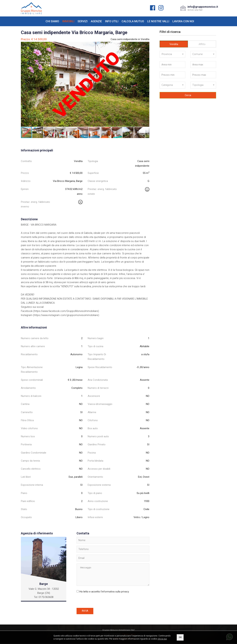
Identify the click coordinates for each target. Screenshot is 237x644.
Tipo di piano (95, 493)
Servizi (83, 21)
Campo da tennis (30, 461)
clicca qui (162, 639)
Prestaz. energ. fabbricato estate (102, 191)
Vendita (174, 44)
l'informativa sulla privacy (115, 592)
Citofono (93, 420)
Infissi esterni (95, 517)
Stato (24, 509)
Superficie (93, 173)
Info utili (112, 21)
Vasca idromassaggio (100, 404)
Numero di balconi (31, 396)
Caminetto (27, 412)
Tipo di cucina (95, 346)
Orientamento (95, 477)
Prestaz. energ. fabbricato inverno (35, 204)
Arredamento (28, 388)
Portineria (26, 444)
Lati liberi (26, 477)
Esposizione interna (32, 485)
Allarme (92, 412)
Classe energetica (98, 181)
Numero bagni (96, 338)
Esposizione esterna (99, 485)
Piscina (92, 453)
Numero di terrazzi (98, 388)
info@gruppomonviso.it (203, 7)
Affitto (202, 44)
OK (180, 637)
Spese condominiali (32, 380)
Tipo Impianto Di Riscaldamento (97, 357)
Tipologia (93, 161)
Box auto (93, 428)
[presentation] (103, 601)
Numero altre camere (33, 346)
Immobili (68, 21)
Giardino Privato (97, 444)
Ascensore (94, 396)
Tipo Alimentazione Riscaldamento (32, 370)
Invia (85, 611)
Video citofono (29, 428)
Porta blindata (95, 461)
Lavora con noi (183, 21)
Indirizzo (26, 181)
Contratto (26, 161)
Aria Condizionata (98, 380)
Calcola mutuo (133, 21)
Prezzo (25, 173)
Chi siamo (52, 21)
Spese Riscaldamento (100, 367)
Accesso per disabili (99, 469)
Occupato (26, 517)
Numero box (28, 436)
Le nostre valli (158, 21)
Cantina (25, 404)
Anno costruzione (98, 501)
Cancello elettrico (31, 469)
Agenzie (96, 21)
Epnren (25, 189)
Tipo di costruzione (99, 509)
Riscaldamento (29, 354)
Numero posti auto (98, 436)
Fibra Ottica (27, 420)
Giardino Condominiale (34, 453)
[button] (146, 45)
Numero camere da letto (35, 338)
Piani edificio (28, 501)
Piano (24, 493)
